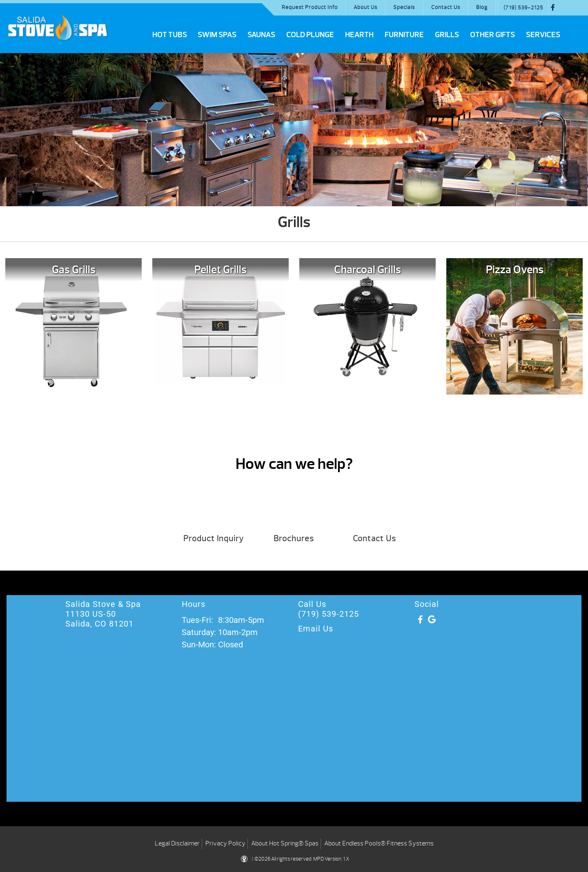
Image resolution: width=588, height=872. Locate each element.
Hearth (359, 35)
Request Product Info (310, 7)
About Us (365, 7)
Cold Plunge (310, 35)
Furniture (404, 35)
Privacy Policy (225, 843)
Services (543, 35)
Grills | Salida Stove (58, 27)
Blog (482, 7)
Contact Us (446, 7)
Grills (447, 35)
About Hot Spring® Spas (285, 843)
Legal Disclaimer (177, 843)
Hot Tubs (170, 35)
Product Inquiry (214, 539)
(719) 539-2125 (523, 8)
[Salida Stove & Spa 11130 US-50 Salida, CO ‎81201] (294, 736)
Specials (404, 7)
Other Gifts (492, 35)
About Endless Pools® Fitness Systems (379, 843)
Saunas (261, 35)
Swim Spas (217, 35)
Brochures (294, 539)
